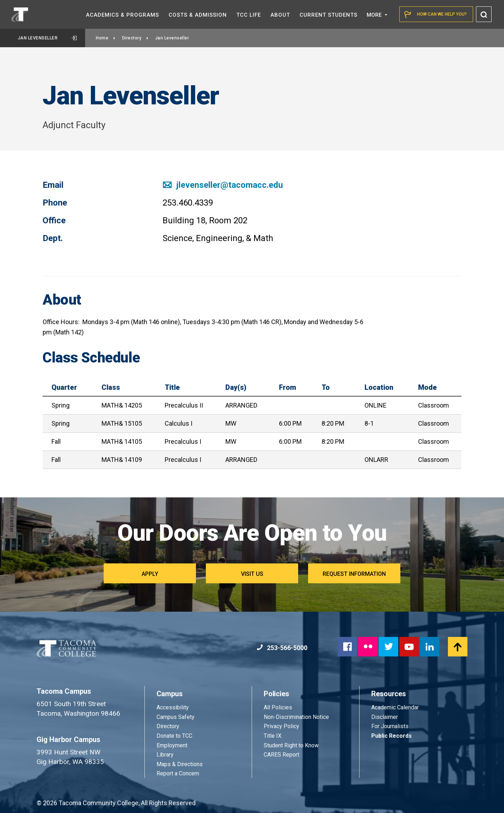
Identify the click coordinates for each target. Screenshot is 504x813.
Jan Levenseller (47, 38)
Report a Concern (178, 773)
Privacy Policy (281, 726)
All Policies (279, 707)
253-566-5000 (282, 648)
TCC (249, 15)
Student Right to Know (291, 745)
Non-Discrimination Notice (296, 717)
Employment (172, 745)
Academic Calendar (395, 707)
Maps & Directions (180, 764)
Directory (135, 38)
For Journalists (390, 726)
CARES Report (281, 755)
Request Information (354, 574)
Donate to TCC (174, 736)
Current (328, 15)
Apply (150, 574)
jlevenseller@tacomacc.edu (223, 185)
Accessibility (173, 707)
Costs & (198, 15)
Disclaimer (385, 717)
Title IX (273, 736)
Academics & (122, 15)
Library (165, 755)
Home (106, 38)
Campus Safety (176, 717)
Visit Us (252, 574)
